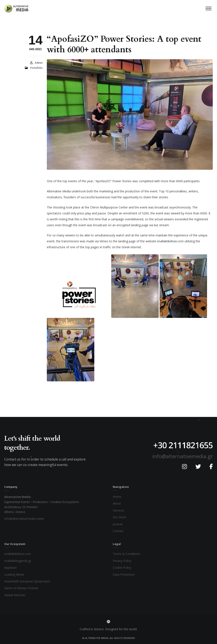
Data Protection (124, 574)
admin (39, 63)
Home (117, 497)
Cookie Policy (122, 567)
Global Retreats (15, 595)
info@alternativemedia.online (24, 519)
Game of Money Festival (21, 588)
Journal (118, 524)
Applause (10, 567)
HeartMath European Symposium (27, 581)
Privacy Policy (122, 561)
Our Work (119, 517)
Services (118, 510)
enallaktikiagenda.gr (18, 561)
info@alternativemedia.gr (183, 456)
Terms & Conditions (127, 554)
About (117, 503)
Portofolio (36, 68)
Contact (118, 531)
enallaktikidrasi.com (18, 554)
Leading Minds (14, 574)
